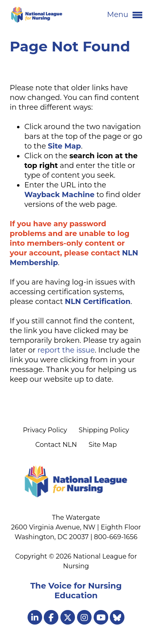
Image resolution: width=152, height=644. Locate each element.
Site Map (103, 445)
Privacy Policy (45, 430)
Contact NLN (56, 445)
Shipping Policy (104, 430)
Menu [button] (125, 15)
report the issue (66, 350)
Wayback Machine (59, 195)
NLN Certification (98, 302)
